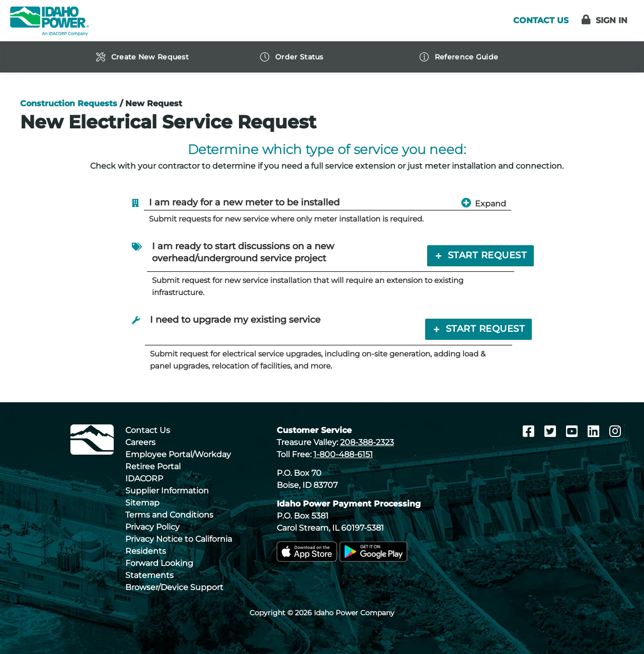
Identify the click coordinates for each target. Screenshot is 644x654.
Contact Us (148, 430)
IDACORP (144, 479)
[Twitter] (552, 431)
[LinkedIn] (595, 431)
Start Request (480, 255)
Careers (140, 442)
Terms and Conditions (169, 515)
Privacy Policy (152, 527)
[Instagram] (615, 431)
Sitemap (142, 503)
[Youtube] (574, 431)
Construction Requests (69, 103)
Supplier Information (167, 491)
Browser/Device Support (174, 587)
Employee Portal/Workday (178, 454)
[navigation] (161, 57)
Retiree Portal (153, 466)
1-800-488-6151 (343, 454)
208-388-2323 (367, 442)
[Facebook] (530, 431)
